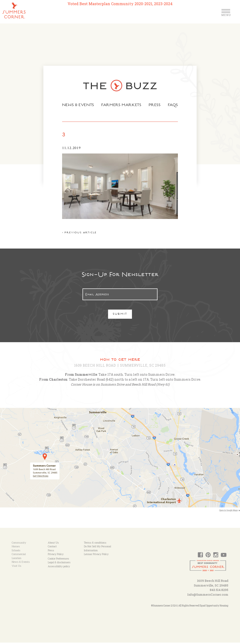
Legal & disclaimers (59, 564)
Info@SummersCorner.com (208, 596)
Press (155, 105)
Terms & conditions (95, 544)
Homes (16, 548)
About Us (53, 544)
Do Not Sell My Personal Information (97, 550)
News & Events (77, 105)
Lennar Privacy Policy (96, 555)
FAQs (174, 105)
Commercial (19, 555)
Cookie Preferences (58, 560)
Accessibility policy (59, 567)
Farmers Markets (122, 105)
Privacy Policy (56, 555)
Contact (52, 548)
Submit (120, 316)
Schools (16, 551)
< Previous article (78, 234)
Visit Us (17, 567)
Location (17, 559)
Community (19, 544)
